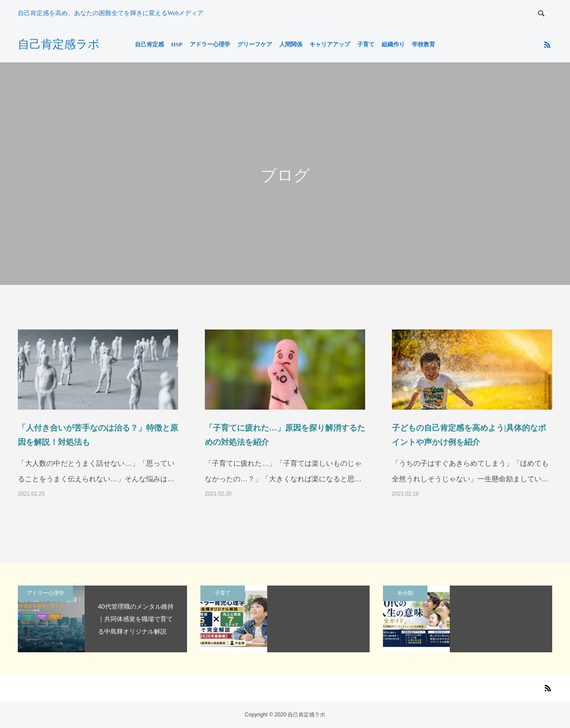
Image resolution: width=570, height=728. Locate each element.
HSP (177, 44)
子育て (366, 44)
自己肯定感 (149, 44)
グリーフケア (255, 44)
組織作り (393, 44)
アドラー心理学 (210, 44)
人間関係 (291, 44)
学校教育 (423, 44)
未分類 (405, 593)
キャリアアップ (330, 44)
